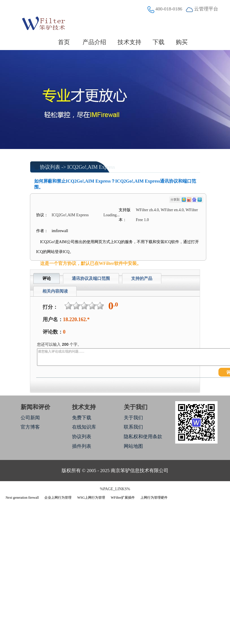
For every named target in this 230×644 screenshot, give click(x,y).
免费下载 (82, 418)
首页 (64, 42)
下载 (159, 42)
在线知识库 (84, 427)
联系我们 (133, 427)
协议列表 (50, 167)
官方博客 (30, 427)
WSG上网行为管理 (91, 498)
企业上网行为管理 (58, 498)
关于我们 (133, 418)
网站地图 (133, 446)
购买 (182, 42)
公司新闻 (30, 418)
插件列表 (82, 446)
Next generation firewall (22, 498)
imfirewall (60, 231)
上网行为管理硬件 (154, 498)
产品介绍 (94, 42)
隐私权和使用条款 (143, 437)
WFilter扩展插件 (123, 498)
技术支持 (129, 42)
